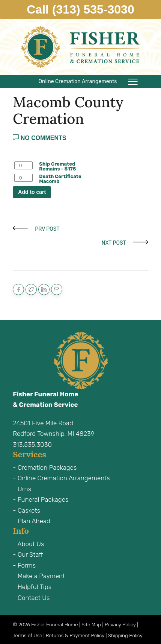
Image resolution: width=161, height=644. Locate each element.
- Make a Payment (39, 576)
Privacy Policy (120, 625)
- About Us (28, 544)
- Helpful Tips (32, 587)
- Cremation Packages (45, 467)
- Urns (22, 489)
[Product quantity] (23, 165)
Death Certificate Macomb (60, 179)
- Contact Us (31, 598)
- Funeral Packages (41, 499)
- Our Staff (28, 554)
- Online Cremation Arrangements (61, 478)
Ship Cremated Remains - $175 (57, 166)
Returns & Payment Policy (75, 636)
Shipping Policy (125, 636)
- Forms (24, 565)
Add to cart (32, 192)
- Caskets (26, 510)
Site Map (91, 625)
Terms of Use (27, 636)
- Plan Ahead (32, 521)
